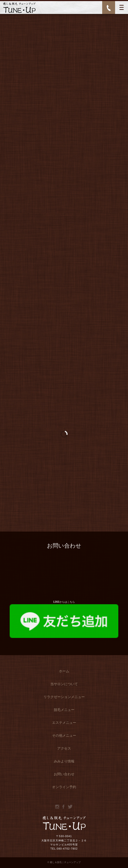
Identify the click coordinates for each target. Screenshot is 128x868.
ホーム (64, 672)
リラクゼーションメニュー (64, 697)
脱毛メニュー (64, 710)
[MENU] (122, 8)
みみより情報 (64, 762)
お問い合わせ (64, 775)
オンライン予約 (64, 788)
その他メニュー (64, 736)
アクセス (64, 749)
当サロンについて (64, 685)
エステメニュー (64, 723)
